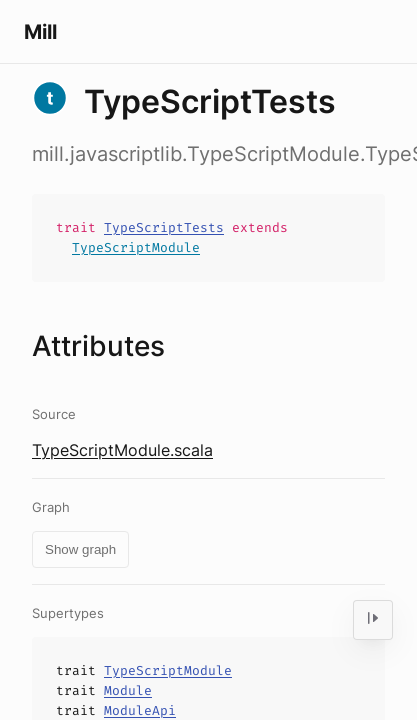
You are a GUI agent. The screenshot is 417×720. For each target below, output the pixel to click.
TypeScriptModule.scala (122, 450)
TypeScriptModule (136, 247)
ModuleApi (140, 710)
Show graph (80, 549)
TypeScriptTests (164, 227)
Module (128, 690)
